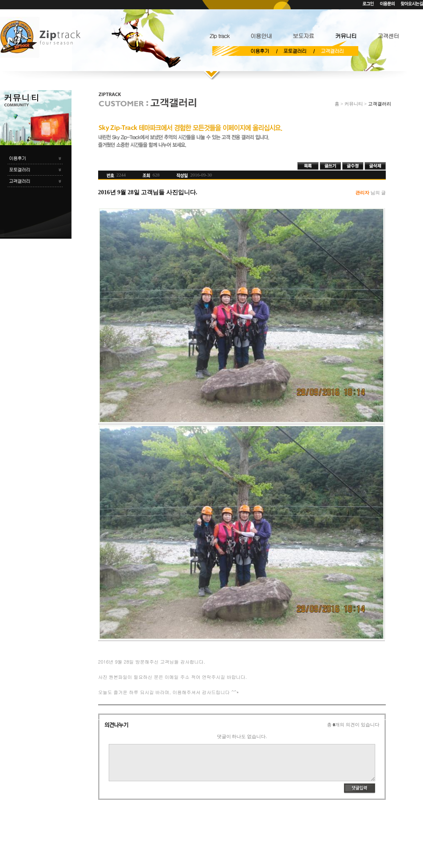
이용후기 (260, 51)
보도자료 (303, 36)
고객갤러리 (332, 51)
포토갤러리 (295, 51)
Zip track (219, 36)
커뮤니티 (346, 36)
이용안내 (261, 36)
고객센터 (388, 36)
